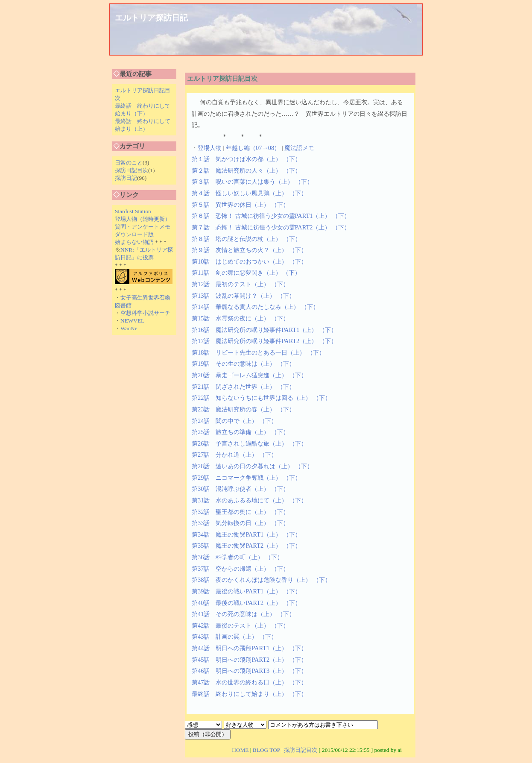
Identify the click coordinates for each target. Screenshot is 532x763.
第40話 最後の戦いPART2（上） (237, 603)
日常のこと (129, 163)
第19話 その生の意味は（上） (234, 364)
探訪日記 (126, 178)
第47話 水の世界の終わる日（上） (240, 682)
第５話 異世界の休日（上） (231, 205)
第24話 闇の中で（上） (225, 421)
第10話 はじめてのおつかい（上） (240, 261)
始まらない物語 (134, 242)
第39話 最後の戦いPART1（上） (237, 591)
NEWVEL (132, 321)
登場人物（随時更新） (143, 219)
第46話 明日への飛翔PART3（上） (240, 671)
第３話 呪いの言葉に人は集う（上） (243, 182)
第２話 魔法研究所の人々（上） (237, 170)
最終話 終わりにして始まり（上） (240, 694)
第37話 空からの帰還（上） (231, 569)
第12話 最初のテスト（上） (231, 284)
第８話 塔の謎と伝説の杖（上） (237, 239)
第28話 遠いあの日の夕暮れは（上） (243, 466)
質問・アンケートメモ (143, 227)
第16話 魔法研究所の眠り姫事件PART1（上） (254, 330)
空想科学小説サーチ (145, 313)
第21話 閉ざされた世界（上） (234, 387)
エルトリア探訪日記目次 (222, 79)
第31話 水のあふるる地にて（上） (240, 500)
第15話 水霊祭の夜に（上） (231, 318)
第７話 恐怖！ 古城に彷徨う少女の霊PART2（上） (261, 227)
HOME (240, 750)
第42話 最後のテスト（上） (231, 625)
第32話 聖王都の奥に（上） (231, 512)
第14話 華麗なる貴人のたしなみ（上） (246, 307)
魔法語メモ (299, 148)
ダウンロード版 (134, 234)
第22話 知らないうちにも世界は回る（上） (251, 398)
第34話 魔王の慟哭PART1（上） (237, 534)
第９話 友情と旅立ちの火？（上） (240, 250)
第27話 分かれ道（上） (225, 455)
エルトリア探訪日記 (151, 18)
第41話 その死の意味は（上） (234, 614)
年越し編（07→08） (253, 148)
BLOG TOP (266, 750)
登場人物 (210, 148)
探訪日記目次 (132, 170)
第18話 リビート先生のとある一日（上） (248, 352)
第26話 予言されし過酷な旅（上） (240, 443)
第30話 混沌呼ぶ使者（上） (231, 489)
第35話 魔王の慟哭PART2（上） (237, 546)
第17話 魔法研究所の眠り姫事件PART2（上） (254, 341)
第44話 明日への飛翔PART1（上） (240, 648)
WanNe (129, 328)
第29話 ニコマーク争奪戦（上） (237, 478)
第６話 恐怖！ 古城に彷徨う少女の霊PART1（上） (261, 216)
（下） (292, 159)
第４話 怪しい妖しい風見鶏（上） (240, 193)
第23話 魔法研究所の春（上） (234, 409)
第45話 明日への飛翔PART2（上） (240, 660)
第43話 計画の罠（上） (225, 637)
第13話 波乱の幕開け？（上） (234, 296)
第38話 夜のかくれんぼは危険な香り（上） (251, 580)
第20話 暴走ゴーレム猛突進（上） (240, 375)
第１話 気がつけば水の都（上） (237, 159)
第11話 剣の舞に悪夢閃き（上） (237, 273)
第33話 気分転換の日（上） (231, 523)
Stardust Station (133, 211)
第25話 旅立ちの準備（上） (231, 432)
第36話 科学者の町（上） (228, 557)
